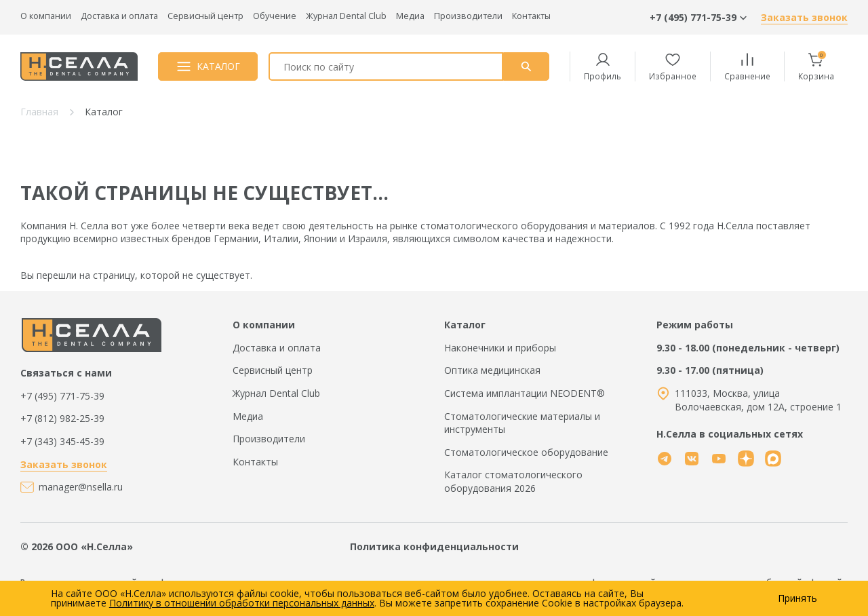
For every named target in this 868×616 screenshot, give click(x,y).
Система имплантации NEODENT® (525, 393)
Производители (468, 16)
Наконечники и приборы (500, 348)
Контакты (531, 16)
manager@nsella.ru (81, 487)
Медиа (410, 16)
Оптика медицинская (492, 370)
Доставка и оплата (119, 16)
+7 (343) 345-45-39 (62, 441)
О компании (46, 16)
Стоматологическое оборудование (526, 452)
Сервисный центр (205, 16)
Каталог (465, 325)
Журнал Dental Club (346, 16)
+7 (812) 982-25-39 (62, 418)
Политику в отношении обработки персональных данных (242, 603)
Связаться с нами (66, 373)
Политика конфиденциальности (434, 546)
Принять (797, 598)
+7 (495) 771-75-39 (62, 396)
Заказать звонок (804, 17)
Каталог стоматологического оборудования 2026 (513, 481)
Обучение (275, 16)
